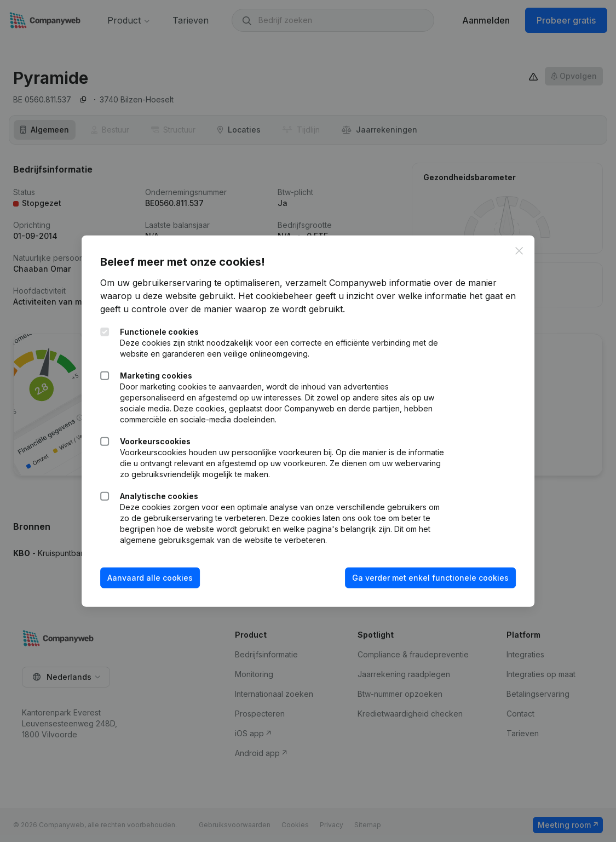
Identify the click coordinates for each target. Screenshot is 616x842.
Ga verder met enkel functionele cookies (427, 578)
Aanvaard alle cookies (153, 578)
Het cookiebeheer (279, 296)
